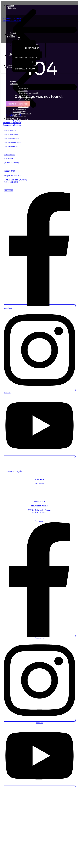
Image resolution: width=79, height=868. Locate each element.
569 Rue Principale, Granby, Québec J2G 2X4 (15, 181)
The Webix (17, 121)
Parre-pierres (22, 111)
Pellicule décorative (11, 134)
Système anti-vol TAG (25, 114)
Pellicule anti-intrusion (12, 142)
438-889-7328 (9, 171)
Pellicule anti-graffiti (24, 100)
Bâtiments (13, 8)
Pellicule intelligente (11, 138)
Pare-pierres (8, 159)
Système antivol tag (11, 162)
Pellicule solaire (23, 91)
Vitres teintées (22, 109)
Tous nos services (23, 88)
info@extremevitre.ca (13, 175)
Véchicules (39, 484)
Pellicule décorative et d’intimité (28, 93)
